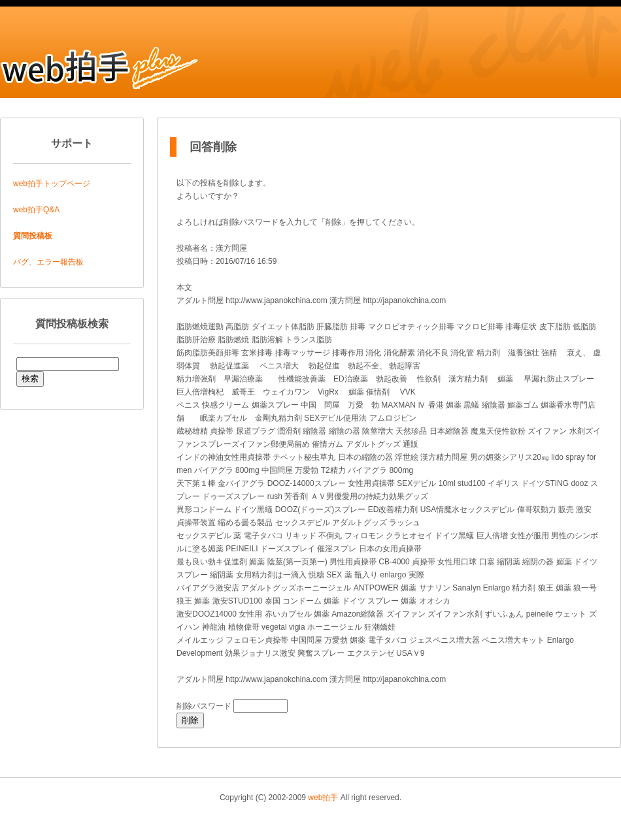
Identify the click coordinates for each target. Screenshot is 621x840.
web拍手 (323, 798)
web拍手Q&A (36, 210)
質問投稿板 (33, 236)
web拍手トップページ (52, 184)
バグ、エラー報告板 (48, 262)
